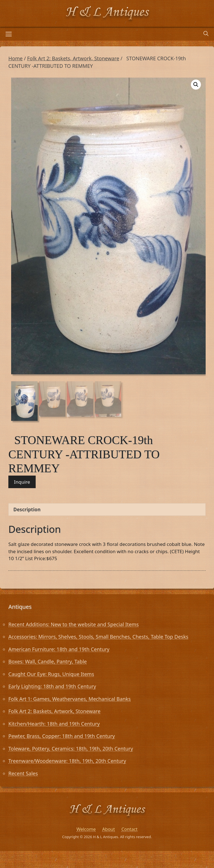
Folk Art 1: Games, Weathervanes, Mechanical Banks (70, 699)
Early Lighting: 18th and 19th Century (52, 686)
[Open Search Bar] (206, 34)
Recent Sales (23, 773)
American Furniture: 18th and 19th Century (59, 649)
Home (15, 58)
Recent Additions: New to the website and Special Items (74, 624)
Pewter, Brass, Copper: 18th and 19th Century (62, 736)
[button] (196, 85)
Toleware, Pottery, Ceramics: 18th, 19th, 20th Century (71, 749)
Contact (130, 829)
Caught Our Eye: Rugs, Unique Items (51, 674)
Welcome (86, 829)
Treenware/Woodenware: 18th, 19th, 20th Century (67, 761)
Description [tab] (27, 509)
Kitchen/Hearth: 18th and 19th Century (54, 724)
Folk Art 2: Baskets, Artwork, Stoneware (73, 58)
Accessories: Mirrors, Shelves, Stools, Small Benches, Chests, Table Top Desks (98, 637)
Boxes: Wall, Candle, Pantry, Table (48, 661)
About (109, 829)
